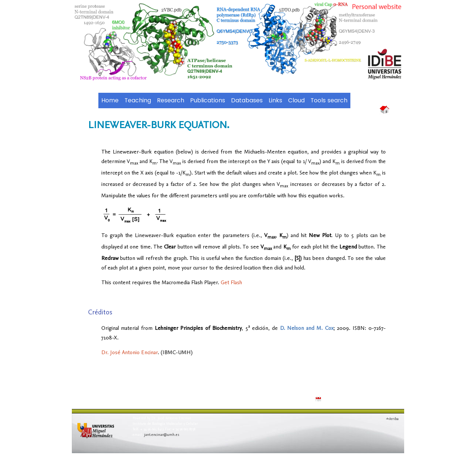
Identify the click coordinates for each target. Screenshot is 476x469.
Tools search (329, 100)
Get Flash (231, 282)
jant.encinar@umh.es (162, 434)
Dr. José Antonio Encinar (129, 352)
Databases (247, 100)
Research (171, 100)
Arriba (394, 418)
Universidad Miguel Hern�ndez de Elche (99, 435)
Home (110, 100)
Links (275, 100)
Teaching (138, 100)
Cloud (296, 100)
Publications (208, 100)
